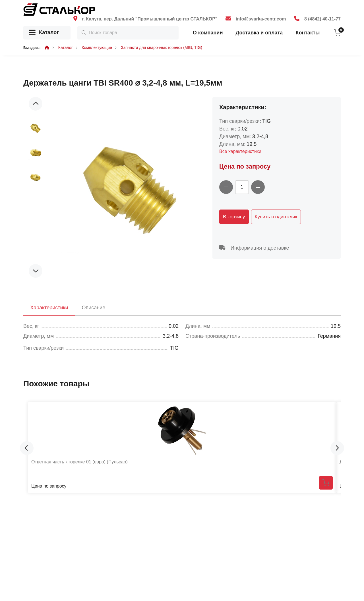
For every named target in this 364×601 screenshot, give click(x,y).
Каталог (44, 33)
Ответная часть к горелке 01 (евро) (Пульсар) (79, 462)
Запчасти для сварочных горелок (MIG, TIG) (162, 47)
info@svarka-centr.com (261, 19)
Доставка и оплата (259, 33)
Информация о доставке (254, 248)
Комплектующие (97, 47)
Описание (93, 308)
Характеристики (49, 308)
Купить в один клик (276, 217)
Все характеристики (240, 151)
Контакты (308, 33)
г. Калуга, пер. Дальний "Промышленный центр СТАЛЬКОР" (150, 19)
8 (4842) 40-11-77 (322, 19)
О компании (208, 33)
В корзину (234, 217)
